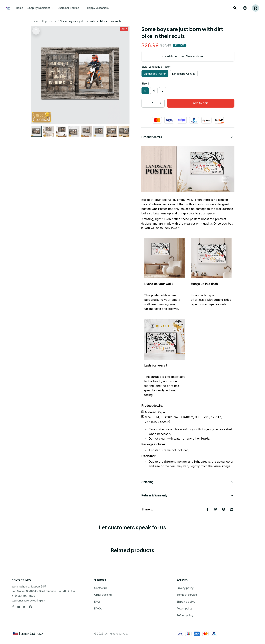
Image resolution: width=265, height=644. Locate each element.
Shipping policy (186, 602)
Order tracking (103, 595)
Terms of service (187, 595)
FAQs (97, 602)
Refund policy (185, 615)
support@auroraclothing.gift (28, 600)
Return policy (185, 608)
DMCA (98, 608)
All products (49, 21)
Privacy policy (185, 588)
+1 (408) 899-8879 (23, 596)
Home (34, 21)
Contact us (101, 588)
